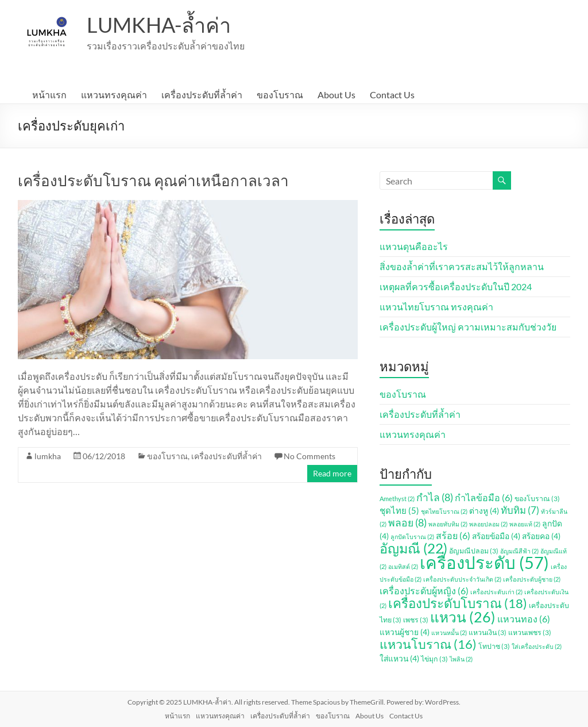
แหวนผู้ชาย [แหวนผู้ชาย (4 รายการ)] (405, 632)
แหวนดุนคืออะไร (414, 246)
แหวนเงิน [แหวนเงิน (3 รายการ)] (488, 632)
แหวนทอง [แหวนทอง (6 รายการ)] (524, 619)
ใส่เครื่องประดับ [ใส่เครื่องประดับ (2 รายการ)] (537, 646)
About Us (336, 95)
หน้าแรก (49, 95)
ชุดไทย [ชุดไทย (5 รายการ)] (399, 510)
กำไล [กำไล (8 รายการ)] (435, 497)
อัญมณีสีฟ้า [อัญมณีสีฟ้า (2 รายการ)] (519, 551)
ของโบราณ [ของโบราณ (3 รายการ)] (537, 499)
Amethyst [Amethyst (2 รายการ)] (397, 499)
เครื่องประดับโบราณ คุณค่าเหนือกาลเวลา (153, 180)
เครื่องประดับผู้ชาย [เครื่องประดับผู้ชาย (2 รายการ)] (532, 579)
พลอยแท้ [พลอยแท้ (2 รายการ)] (525, 524)
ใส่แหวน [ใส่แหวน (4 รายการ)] (399, 658)
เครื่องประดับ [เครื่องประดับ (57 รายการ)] (484, 562)
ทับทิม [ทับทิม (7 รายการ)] (520, 510)
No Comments (310, 456)
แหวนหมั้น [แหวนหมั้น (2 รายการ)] (449, 632)
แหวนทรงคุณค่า (114, 95)
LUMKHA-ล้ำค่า (159, 25)
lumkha (48, 456)
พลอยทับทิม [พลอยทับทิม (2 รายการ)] (448, 524)
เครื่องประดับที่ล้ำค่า (202, 95)
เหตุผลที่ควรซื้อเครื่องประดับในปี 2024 (456, 286)
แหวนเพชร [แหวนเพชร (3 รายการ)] (530, 632)
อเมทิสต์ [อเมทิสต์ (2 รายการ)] (403, 566)
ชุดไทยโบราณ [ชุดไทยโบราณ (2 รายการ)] (444, 511)
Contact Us (392, 95)
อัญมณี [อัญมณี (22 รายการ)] (413, 548)
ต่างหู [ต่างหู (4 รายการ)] (484, 511)
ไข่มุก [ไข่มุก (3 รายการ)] (434, 659)
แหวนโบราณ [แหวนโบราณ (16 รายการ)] (428, 644)
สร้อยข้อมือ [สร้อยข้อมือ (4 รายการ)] (496, 536)
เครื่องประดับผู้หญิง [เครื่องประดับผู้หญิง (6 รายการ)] (424, 591)
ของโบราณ (280, 95)
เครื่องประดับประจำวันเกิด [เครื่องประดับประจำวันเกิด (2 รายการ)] (462, 579)
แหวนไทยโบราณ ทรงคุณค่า (436, 307)
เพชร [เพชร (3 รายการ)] (416, 620)
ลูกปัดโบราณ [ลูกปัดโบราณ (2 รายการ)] (412, 536)
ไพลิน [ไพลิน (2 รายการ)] (461, 659)
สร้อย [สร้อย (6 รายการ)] (453, 535)
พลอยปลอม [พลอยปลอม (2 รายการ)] (488, 524)
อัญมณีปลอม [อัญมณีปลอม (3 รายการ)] (474, 551)
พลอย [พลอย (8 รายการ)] (407, 523)
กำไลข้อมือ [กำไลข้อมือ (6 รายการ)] (484, 497)
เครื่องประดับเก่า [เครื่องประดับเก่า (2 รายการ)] (496, 592)
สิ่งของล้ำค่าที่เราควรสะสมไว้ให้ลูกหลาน (462, 266)
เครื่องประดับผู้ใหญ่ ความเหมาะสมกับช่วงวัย (468, 327)
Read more (332, 473)
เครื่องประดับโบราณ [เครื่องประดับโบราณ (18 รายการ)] (458, 603)
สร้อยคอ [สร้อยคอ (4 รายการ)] (541, 536)
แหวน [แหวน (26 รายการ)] (463, 617)
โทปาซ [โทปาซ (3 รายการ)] (494, 646)
